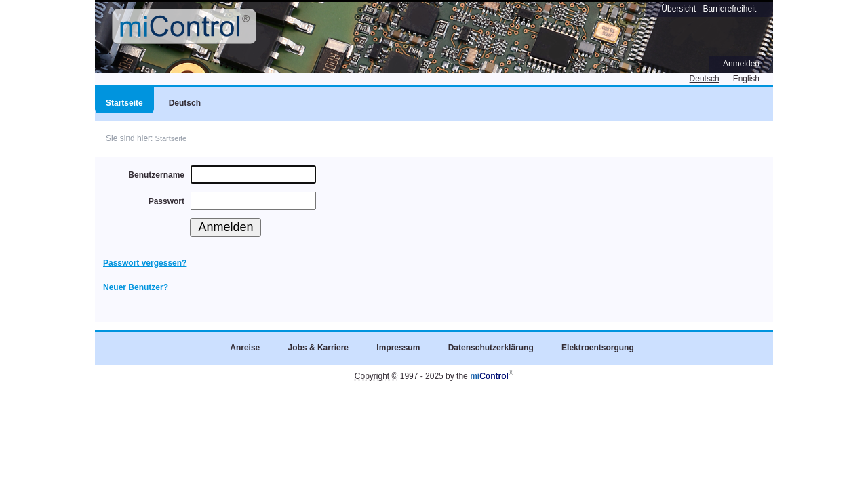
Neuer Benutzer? (136, 287)
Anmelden (741, 64)
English (746, 79)
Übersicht (678, 9)
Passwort (166, 201)
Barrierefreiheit (730, 9)
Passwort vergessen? (145, 263)
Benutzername (156, 175)
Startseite (171, 138)
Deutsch (705, 79)
